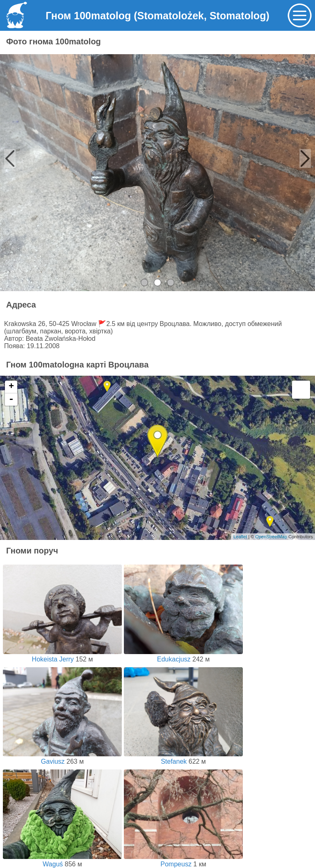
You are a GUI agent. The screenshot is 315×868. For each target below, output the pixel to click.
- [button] (11, 400)
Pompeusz (183, 860)
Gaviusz (62, 758)
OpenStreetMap (271, 537)
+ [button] (11, 387)
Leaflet (240, 537)
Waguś (62, 860)
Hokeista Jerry (62, 656)
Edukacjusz (183, 656)
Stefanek (183, 758)
